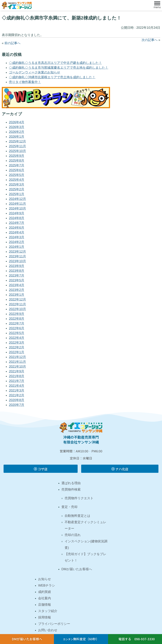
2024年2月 (17, 242)
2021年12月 (17, 357)
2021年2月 (17, 395)
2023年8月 (17, 271)
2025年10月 (17, 151)
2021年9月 (17, 371)
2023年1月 (17, 295)
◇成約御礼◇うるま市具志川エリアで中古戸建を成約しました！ (55, 63)
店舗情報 (45, 605)
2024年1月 (17, 247)
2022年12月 (17, 299)
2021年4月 (17, 386)
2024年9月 (17, 213)
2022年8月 (17, 319)
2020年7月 (17, 405)
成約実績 (45, 592)
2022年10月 (17, 309)
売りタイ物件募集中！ (25, 82)
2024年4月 (17, 232)
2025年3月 (17, 185)
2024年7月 (17, 223)
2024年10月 (17, 208)
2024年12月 (17, 199)
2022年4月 (17, 338)
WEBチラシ (47, 585)
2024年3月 (17, 237)
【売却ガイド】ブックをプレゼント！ (85, 557)
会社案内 (45, 598)
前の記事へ (12, 43)
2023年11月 (17, 256)
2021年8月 (17, 376)
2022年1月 (17, 352)
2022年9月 (17, 314)
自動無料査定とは (77, 516)
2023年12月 (17, 252)
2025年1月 (17, 194)
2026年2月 (17, 132)
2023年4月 (17, 285)
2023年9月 (17, 266)
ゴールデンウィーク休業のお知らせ (35, 72)
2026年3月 (17, 127)
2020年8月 (17, 400)
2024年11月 (17, 204)
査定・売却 (69, 507)
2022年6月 (17, 328)
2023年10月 (17, 261)
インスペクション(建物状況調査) (86, 544)
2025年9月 (17, 156)
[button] (157, 5)
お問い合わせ (48, 630)
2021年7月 (17, 381)
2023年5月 (17, 280)
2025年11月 (17, 146)
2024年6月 (17, 228)
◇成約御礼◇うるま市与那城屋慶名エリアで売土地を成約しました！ (59, 68)
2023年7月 (17, 276)
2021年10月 (17, 367)
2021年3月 (17, 390)
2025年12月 (17, 141)
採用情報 (45, 617)
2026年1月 (17, 137)
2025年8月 (17, 161)
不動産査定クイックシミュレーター (85, 525)
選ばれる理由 (71, 483)
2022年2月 (17, 347)
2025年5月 (17, 175)
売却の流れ (73, 535)
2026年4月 (17, 122)
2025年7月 (17, 165)
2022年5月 (17, 333)
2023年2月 (17, 290)
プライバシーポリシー (54, 624)
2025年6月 (17, 170)
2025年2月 (17, 189)
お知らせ (45, 579)
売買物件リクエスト (79, 498)
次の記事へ (150, 40)
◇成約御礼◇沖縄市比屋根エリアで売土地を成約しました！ (52, 77)
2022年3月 (17, 343)
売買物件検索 (71, 489)
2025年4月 (17, 180)
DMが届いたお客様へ (77, 569)
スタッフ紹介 (48, 611)
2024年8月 (17, 218)
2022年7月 (17, 323)
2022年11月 (17, 304)
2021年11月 (17, 362)
